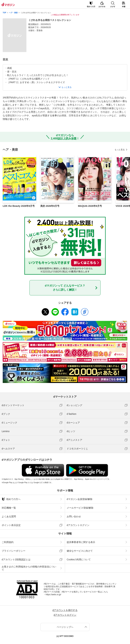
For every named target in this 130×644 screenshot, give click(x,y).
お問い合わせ (74, 516)
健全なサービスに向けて (80, 551)
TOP (4, 13)
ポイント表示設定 (11, 525)
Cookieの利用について (79, 559)
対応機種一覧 (9, 508)
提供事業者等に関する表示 (81, 542)
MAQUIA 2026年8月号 (90, 206)
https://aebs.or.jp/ (53, 595)
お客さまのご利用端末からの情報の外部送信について (29, 568)
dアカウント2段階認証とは (16, 559)
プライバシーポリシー (14, 551)
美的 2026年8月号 (50, 206)
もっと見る (120, 150)
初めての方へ (11, 499)
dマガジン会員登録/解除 (80, 499)
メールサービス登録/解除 (80, 508)
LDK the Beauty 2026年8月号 (19, 206)
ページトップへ (65, 627)
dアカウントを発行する (65, 610)
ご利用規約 (8, 542)
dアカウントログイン (78, 525)
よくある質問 (9, 516)
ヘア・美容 (13, 13)
